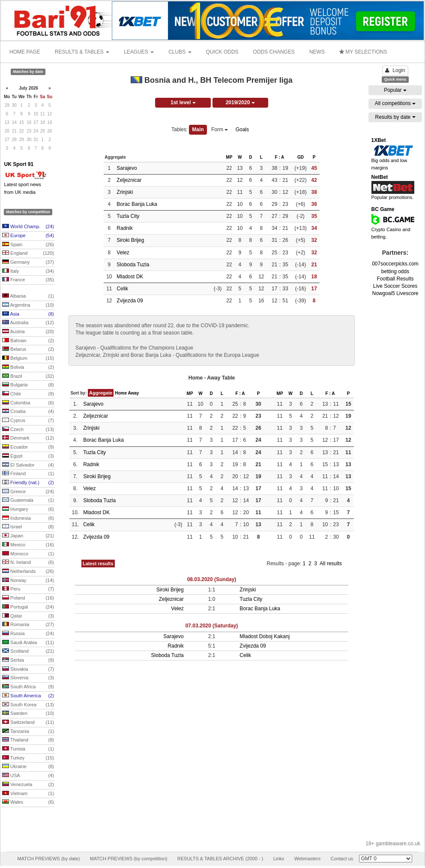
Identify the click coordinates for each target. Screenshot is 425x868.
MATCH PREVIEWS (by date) (48, 859)
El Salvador (28, 465)
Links (279, 859)
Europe (28, 236)
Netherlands (28, 572)
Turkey (28, 758)
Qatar (28, 616)
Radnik (124, 228)
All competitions (395, 103)
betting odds (395, 271)
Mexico (28, 545)
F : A (279, 157)
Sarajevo (127, 168)
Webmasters (308, 859)
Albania (28, 296)
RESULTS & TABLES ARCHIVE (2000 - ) (220, 859)
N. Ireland (28, 563)
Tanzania (28, 732)
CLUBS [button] (180, 52)
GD (301, 157)
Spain (28, 245)
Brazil (28, 377)
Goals (242, 130)
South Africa (28, 687)
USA (28, 776)
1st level (183, 102)
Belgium (28, 359)
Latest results (98, 564)
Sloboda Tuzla (133, 265)
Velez (123, 253)
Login (395, 70)
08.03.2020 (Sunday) (212, 579)
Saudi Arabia (28, 643)
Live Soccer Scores (395, 286)
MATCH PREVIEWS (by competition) (129, 859)
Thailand (28, 740)
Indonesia (28, 518)
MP (229, 157)
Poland (28, 598)
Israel (28, 527)
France (28, 280)
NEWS (317, 52)
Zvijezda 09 (130, 301)
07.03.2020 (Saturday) (212, 626)
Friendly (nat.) (28, 483)
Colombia (28, 403)
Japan (28, 536)
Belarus (28, 350)
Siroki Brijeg (130, 240)
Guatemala (28, 500)
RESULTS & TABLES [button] (82, 52)
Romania (28, 625)
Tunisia (28, 749)
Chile (28, 394)
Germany (28, 262)
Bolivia (28, 368)
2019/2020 (240, 102)
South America (28, 696)
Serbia (28, 660)
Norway (28, 581)
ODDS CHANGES (274, 52)
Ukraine (28, 767)
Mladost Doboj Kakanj (265, 636)
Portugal (28, 607)
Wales (28, 802)
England (28, 253)
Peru (28, 589)
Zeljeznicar (129, 180)
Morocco (28, 554)
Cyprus (28, 421)
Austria (28, 332)
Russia (28, 634)
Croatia (28, 412)
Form (220, 130)
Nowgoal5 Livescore (395, 293)
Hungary (28, 509)
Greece (28, 492)
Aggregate (101, 393)
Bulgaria (28, 385)
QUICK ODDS (222, 52)
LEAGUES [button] (139, 52)
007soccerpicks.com (395, 264)
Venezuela (28, 785)
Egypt (28, 456)
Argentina (28, 305)
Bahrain (28, 341)
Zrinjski (125, 192)
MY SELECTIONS (363, 52)
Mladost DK (130, 277)
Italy (28, 271)
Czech (28, 430)
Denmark (28, 438)
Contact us (342, 859)
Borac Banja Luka (137, 204)
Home (121, 393)
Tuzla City (128, 216)
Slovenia (28, 678)
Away (133, 393)
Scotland (28, 651)
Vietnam (28, 794)
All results (331, 564)
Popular (395, 90)
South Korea (28, 705)
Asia (28, 314)
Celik (122, 289)
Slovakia (28, 669)
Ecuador (28, 447)
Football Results (395, 279)
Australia (28, 323)
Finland (28, 474)
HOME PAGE (25, 52)
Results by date (395, 117)
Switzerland (28, 723)
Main (198, 130)
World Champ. (28, 227)
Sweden (28, 714)
